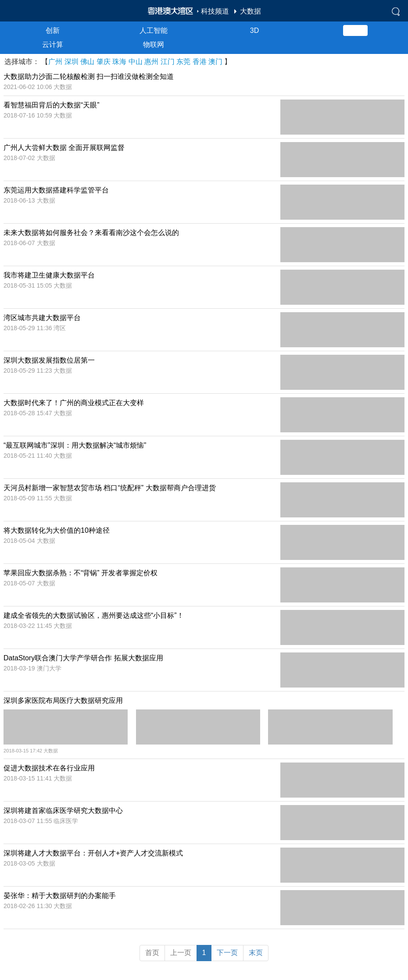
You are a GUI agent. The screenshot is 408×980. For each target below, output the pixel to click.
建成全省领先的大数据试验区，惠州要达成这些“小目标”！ (94, 615)
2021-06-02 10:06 (29, 87)
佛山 (87, 62)
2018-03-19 (20, 668)
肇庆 (104, 62)
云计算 (53, 45)
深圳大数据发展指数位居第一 (49, 360)
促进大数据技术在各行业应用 (49, 768)
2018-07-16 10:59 (29, 115)
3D (254, 30)
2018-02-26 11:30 (29, 906)
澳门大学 (49, 668)
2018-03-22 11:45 (29, 626)
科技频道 (215, 11)
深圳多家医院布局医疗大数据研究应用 (63, 700)
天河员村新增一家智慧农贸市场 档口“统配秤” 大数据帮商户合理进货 (110, 488)
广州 (55, 62)
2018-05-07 (20, 583)
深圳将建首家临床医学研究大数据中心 (63, 811)
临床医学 (66, 821)
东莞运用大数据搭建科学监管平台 (56, 190)
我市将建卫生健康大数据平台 (49, 275)
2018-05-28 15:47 (29, 413)
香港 (200, 62)
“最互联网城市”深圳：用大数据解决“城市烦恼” (75, 445)
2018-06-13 (20, 200)
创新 (53, 30)
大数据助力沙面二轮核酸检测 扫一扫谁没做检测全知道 (89, 77)
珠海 (119, 62)
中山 (136, 62)
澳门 (215, 62)
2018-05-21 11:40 (29, 456)
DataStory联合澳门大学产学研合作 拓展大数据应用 (83, 658)
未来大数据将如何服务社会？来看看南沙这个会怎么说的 (91, 233)
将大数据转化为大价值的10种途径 (57, 530)
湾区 (60, 328)
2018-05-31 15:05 (29, 285)
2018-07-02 (20, 158)
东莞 (183, 62)
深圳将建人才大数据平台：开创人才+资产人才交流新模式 (93, 853)
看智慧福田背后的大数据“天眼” (52, 105)
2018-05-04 (20, 541)
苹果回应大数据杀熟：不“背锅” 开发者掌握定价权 (81, 573)
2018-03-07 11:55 (29, 821)
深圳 (72, 62)
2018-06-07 (20, 243)
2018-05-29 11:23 (29, 371)
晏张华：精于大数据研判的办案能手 (60, 896)
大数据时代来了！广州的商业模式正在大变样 (74, 403)
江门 (168, 62)
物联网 (154, 45)
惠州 (151, 62)
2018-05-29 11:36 (29, 328)
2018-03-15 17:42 (23, 751)
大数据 (251, 11)
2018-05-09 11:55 (29, 498)
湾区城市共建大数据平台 (42, 318)
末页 (256, 953)
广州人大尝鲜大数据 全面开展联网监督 (64, 148)
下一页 (227, 953)
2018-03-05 (20, 863)
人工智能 (154, 30)
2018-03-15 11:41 (29, 778)
